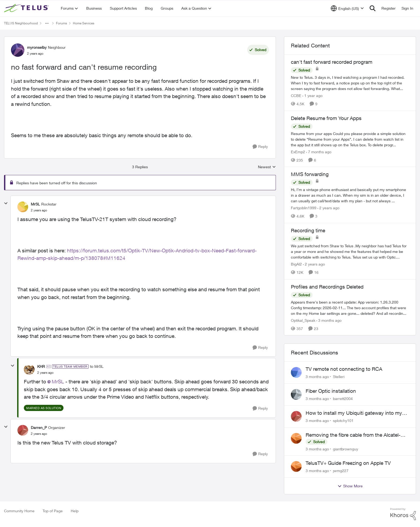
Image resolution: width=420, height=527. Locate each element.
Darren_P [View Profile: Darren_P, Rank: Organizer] (39, 427)
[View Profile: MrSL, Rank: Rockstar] (23, 207)
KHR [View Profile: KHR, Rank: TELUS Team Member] (41, 366)
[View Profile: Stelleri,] (296, 372)
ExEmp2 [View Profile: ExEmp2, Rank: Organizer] (298, 152)
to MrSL (97, 366)
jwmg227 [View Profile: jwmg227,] (341, 471)
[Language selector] (347, 8)
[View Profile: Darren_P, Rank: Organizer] (23, 430)
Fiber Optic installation (331, 391)
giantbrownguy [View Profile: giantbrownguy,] (346, 449)
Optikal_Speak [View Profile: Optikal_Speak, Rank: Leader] (303, 320)
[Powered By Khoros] (403, 514)
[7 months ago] (319, 152)
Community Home (19, 511)
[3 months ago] (329, 320)
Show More (350, 486)
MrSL (58, 382)
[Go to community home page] (27, 8)
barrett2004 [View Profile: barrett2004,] (343, 399)
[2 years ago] (328, 208)
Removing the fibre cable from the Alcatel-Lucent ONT (353, 435)
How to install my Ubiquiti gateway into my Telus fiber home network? (354, 413)
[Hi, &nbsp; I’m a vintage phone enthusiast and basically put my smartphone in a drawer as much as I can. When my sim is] (350, 195)
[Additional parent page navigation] (47, 23)
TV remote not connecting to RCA (344, 369)
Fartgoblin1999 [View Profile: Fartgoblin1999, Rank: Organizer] (304, 208)
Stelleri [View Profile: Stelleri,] (339, 377)
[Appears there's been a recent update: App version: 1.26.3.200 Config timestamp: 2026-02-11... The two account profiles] (350, 307)
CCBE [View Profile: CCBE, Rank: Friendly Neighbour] (296, 96)
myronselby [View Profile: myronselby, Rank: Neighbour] (37, 47)
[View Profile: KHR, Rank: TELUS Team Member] (29, 369)
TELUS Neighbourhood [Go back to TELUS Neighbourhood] (21, 23)
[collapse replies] (6, 203)
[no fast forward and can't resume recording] (39, 210)
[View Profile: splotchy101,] (296, 416)
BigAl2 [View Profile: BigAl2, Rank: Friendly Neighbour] (296, 264)
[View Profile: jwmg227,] (296, 466)
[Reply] (260, 147)
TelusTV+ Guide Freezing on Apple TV (348, 463)
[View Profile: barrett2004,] (296, 394)
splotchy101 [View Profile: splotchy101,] (343, 421)
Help (75, 511)
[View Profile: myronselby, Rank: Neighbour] (18, 50)
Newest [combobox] (267, 167)
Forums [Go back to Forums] (61, 23)
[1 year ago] (312, 96)
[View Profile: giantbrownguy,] (296, 438)
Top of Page (53, 511)
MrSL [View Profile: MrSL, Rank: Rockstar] (35, 204)
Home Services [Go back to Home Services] (84, 23)
